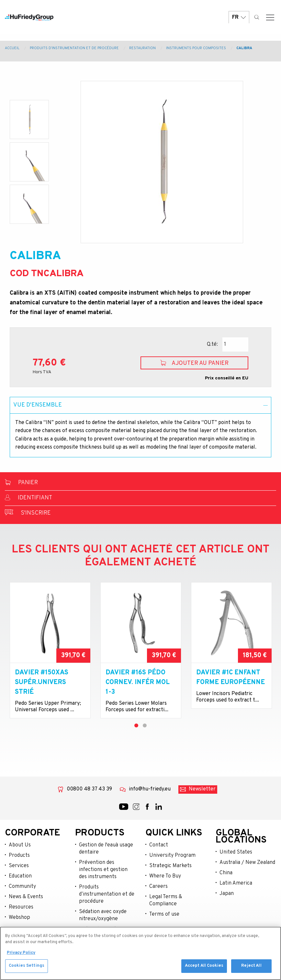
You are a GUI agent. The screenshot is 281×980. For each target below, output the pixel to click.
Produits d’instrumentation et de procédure (74, 48)
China (226, 873)
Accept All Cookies (204, 969)
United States (236, 852)
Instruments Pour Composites (196, 48)
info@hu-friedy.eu (150, 789)
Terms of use (164, 914)
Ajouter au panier (194, 363)
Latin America (236, 883)
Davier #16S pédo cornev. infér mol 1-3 (138, 682)
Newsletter (202, 789)
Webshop (19, 918)
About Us (20, 845)
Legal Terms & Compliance (166, 900)
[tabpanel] (50, 650)
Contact (159, 845)
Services (19, 866)
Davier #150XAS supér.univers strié (42, 682)
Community (22, 887)
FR (239, 20)
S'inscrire (28, 513)
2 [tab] (145, 725)
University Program (172, 855)
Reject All (251, 969)
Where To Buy (165, 876)
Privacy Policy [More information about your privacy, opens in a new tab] (21, 956)
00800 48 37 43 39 (89, 789)
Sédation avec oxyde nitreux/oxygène (103, 915)
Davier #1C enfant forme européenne (230, 678)
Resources (21, 907)
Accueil (12, 48)
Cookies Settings (27, 969)
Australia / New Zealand (247, 863)
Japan (227, 894)
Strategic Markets (170, 866)
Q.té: (212, 344)
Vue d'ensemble (38, 405)
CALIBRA (244, 48)
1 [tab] (136, 725)
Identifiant (28, 498)
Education (20, 876)
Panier (21, 483)
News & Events (26, 897)
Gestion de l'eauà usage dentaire (106, 849)
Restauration (142, 48)
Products (19, 855)
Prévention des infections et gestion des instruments (103, 870)
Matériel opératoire (102, 929)
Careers (158, 887)
